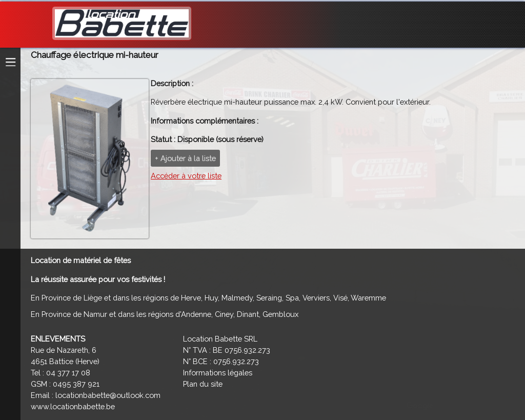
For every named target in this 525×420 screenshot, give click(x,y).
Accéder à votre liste (186, 176)
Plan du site (203, 384)
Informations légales (218, 373)
